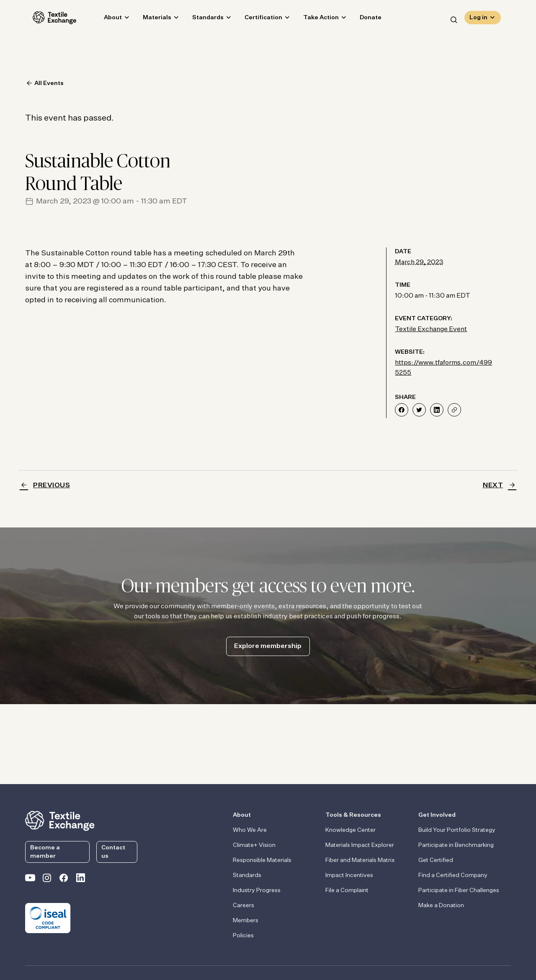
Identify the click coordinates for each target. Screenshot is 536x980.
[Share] (454, 410)
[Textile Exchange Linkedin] (80, 880)
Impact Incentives (349, 875)
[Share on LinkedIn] (437, 410)
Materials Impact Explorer (360, 845)
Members (246, 921)
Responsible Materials (262, 860)
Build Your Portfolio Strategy (457, 830)
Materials (149, 19)
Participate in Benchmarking (456, 845)
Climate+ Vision (254, 845)
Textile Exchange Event (431, 329)
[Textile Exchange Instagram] (47, 880)
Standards (200, 19)
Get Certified (436, 860)
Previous (52, 486)
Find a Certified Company (453, 875)
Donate (363, 19)
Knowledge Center (350, 830)
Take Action (313, 19)
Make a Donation (441, 905)
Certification (256, 19)
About (105, 19)
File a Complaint (347, 890)
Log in (478, 19)
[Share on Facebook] (402, 410)
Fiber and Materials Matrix (360, 860)
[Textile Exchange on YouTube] (30, 880)
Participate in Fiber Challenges (459, 890)
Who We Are (250, 830)
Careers (244, 905)
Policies (243, 936)
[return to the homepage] (60, 820)
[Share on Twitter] (419, 410)
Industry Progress (257, 890)
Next (493, 486)
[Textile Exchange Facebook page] (64, 880)
